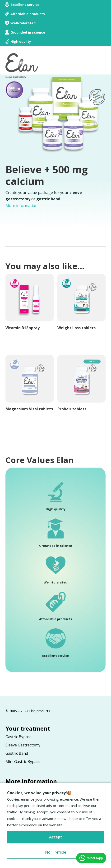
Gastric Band (17, 753)
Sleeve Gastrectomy (23, 745)
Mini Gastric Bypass (23, 762)
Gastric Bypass (18, 737)
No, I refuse (56, 852)
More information (21, 206)
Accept (56, 837)
